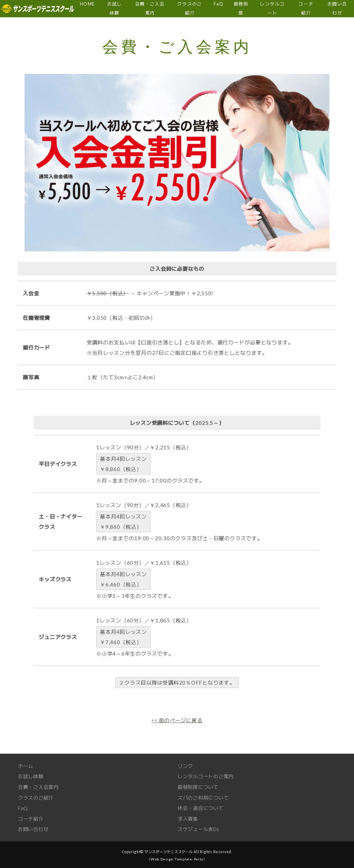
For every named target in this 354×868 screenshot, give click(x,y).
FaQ (23, 807)
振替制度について (199, 786)
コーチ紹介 (32, 817)
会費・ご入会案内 (40, 786)
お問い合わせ (34, 828)
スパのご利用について (205, 797)
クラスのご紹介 (37, 797)
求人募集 (189, 817)
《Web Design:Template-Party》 (177, 857)
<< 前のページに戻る (177, 720)
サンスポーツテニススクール (169, 850)
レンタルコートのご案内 (208, 776)
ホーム (26, 765)
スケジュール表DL (201, 828)
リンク (186, 765)
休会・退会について (202, 807)
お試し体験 (32, 776)
